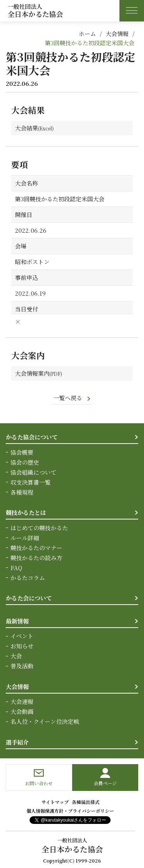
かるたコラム (28, 578)
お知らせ (22, 646)
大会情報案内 (32, 373)
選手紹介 (17, 742)
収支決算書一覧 (31, 482)
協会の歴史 (25, 462)
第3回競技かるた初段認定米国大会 (90, 43)
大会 (16, 656)
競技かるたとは (26, 512)
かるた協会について (32, 437)
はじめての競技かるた (39, 528)
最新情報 (17, 621)
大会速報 (22, 701)
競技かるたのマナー (36, 548)
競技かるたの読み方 (36, 558)
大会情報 (117, 34)
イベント (22, 636)
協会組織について (33, 472)
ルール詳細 (25, 538)
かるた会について (29, 598)
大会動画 (22, 711)
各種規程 (22, 492)
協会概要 (22, 452)
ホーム (87, 34)
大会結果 (26, 128)
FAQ (16, 568)
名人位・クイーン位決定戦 (45, 721)
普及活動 (22, 666)
